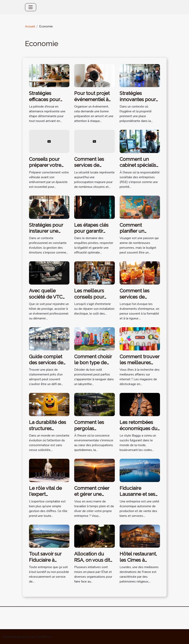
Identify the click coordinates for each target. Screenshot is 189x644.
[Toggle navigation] (31, 7)
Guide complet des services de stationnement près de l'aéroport (49, 366)
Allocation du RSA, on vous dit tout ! (92, 560)
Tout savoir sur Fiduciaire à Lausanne (45, 560)
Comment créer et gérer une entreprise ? (92, 494)
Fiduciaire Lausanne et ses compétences (137, 494)
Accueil (30, 26)
